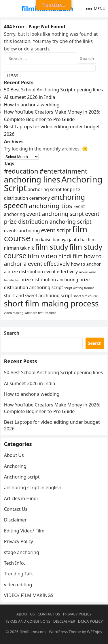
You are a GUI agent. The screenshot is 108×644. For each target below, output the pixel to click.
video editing (18, 585)
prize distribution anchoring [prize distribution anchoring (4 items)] (49, 280)
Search (12, 333)
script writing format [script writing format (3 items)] (79, 288)
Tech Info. (15, 563)
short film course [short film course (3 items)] (86, 296)
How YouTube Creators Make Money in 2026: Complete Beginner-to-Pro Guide (52, 408)
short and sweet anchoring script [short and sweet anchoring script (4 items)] (38, 295)
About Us (14, 455)
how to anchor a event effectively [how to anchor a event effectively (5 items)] (53, 260)
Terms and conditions (28, 621)
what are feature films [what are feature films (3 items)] (40, 313)
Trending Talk (18, 574)
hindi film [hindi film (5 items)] (71, 256)
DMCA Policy (90, 621)
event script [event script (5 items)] (56, 230)
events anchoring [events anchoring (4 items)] (22, 231)
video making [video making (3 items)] (14, 313)
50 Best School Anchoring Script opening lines (54, 90)
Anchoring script (22, 477)
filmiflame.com (33, 632)
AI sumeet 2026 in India (30, 97)
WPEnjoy (95, 632)
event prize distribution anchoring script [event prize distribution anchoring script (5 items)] (52, 218)
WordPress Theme (65, 632)
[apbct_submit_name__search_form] (12, 76)
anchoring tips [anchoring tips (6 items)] (51, 206)
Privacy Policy (19, 541)
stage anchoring (22, 552)
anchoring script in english (33, 487)
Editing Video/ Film (24, 531)
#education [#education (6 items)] (21, 171)
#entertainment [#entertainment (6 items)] (63, 171)
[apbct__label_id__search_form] (50, 68)
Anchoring (15, 466)
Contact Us (16, 509)
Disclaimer (15, 520)
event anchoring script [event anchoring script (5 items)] (55, 214)
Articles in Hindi (21, 498)
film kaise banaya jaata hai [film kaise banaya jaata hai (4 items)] (59, 240)
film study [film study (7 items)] (52, 247)
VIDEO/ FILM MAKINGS (29, 595)
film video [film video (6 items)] (42, 256)
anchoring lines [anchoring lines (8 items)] (32, 179)
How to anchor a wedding (32, 105)
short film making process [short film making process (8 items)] (51, 303)
